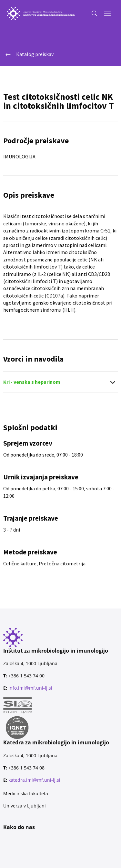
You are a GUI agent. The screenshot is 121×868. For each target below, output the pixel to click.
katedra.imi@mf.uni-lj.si (34, 780)
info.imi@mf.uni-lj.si (30, 688)
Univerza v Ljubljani (25, 806)
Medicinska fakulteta (26, 793)
